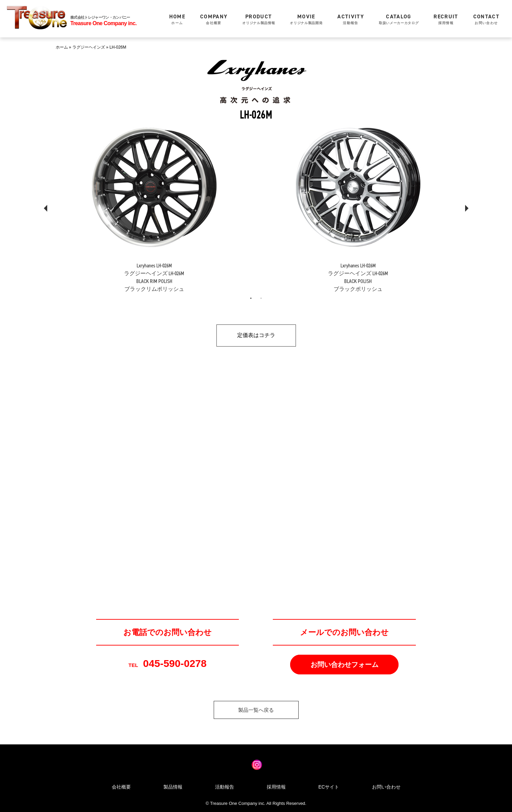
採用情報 (446, 19)
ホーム (177, 19)
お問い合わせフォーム (345, 665)
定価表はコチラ (256, 335)
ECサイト (329, 787)
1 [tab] (251, 298)
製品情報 (173, 787)
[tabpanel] (154, 203)
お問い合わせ (486, 19)
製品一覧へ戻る (256, 710)
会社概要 (214, 19)
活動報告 (351, 19)
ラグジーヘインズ (89, 47)
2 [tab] (261, 298)
